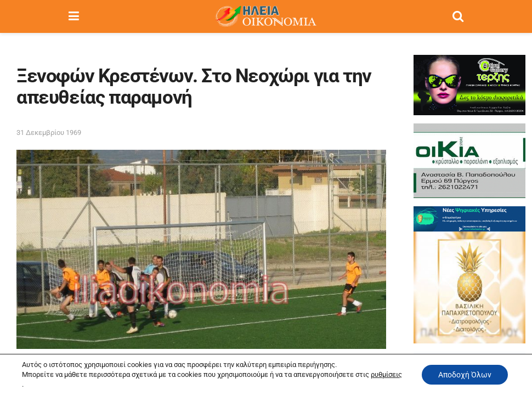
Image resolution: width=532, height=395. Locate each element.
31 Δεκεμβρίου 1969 (49, 132)
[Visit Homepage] (265, 16)
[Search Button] (458, 16)
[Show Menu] (74, 16)
